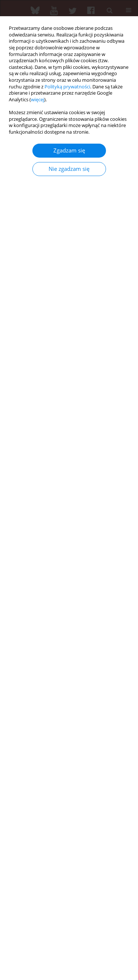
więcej (38, 100)
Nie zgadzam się (69, 169)
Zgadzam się (69, 150)
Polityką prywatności (67, 87)
